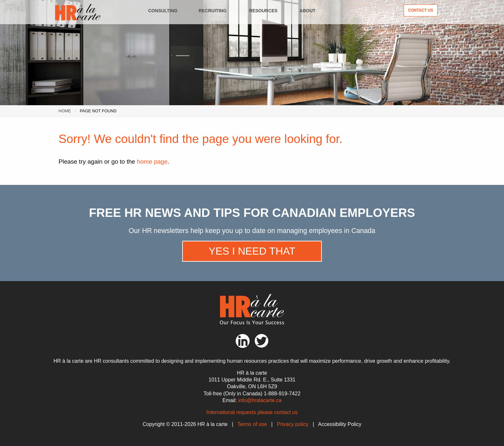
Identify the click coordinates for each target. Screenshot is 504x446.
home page (152, 162)
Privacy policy (293, 424)
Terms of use (252, 424)
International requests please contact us (252, 412)
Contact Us (420, 10)
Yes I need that (252, 251)
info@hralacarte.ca (260, 400)
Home (64, 111)
